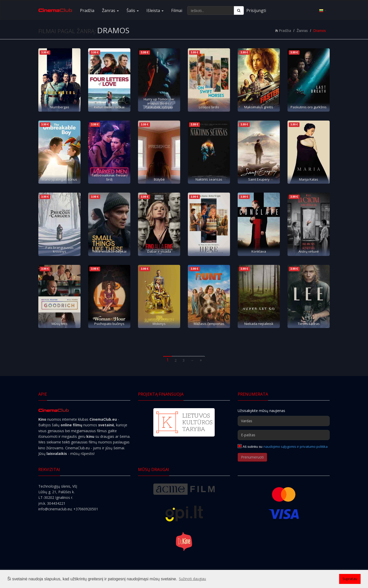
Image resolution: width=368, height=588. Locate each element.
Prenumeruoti (252, 457)
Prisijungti (256, 10)
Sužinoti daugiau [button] (192, 579)
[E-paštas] (284, 435)
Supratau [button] (350, 579)
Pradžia (87, 10)
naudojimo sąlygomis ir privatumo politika (296, 446)
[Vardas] (284, 421)
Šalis (133, 10)
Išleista (155, 10)
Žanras (110, 10)
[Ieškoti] (239, 10)
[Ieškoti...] (211, 10)
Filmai (177, 10)
